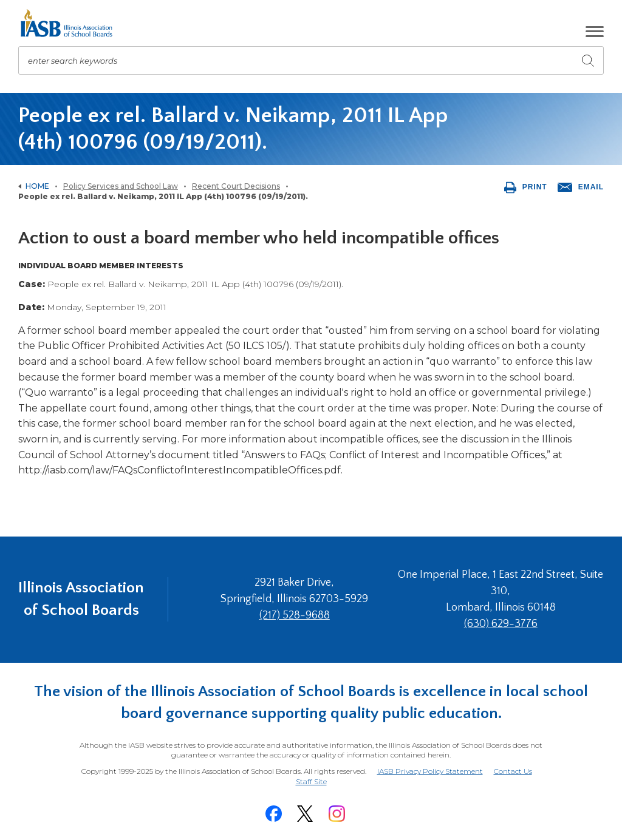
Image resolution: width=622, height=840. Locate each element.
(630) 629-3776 (501, 624)
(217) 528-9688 (295, 615)
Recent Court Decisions (236, 186)
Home (37, 186)
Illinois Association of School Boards (81, 599)
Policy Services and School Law (121, 186)
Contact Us (513, 771)
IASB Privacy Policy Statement (430, 771)
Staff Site (311, 782)
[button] (595, 32)
